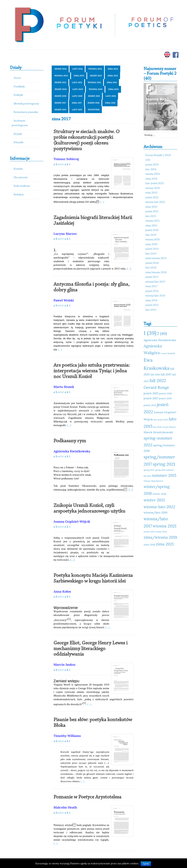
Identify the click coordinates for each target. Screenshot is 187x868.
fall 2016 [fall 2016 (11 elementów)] (155, 375)
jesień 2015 (60, 110)
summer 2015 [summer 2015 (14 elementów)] (164, 475)
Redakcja (19, 195)
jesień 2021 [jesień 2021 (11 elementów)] (150, 405)
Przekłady (19, 87)
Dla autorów (21, 178)
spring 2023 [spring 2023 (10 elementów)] (149, 470)
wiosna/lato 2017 (155, 282)
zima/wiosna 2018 (156, 273)
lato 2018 (111, 96)
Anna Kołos (62, 591)
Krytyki (18, 134)
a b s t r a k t (62, 164)
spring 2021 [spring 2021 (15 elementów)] (164, 464)
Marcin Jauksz (64, 664)
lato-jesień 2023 (155, 183)
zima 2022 (113, 76)
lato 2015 (77, 110)
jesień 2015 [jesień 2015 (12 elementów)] (151, 393)
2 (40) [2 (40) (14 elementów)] (162, 333)
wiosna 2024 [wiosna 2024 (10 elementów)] (161, 532)
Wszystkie (94, 110)
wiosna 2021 (94, 82)
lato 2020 (78, 89)
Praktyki (18, 95)
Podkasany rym (70, 441)
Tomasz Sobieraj (66, 159)
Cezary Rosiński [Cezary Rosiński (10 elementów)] (168, 353)
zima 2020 (113, 89)
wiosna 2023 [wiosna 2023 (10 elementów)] (149, 532)
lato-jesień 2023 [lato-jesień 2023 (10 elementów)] (161, 420)
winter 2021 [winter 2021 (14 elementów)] (154, 500)
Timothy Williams (67, 736)
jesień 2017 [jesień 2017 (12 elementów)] (151, 398)
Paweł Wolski (64, 300)
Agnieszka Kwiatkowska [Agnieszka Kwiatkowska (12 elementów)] (160, 340)
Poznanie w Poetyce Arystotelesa (87, 797)
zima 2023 (79, 76)
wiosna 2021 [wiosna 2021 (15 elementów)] (165, 526)
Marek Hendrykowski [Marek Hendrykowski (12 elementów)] (158, 432)
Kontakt (18, 169)
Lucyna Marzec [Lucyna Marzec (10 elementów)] (169, 427)
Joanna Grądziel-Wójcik (72, 521)
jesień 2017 (60, 103)
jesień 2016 (93, 103)
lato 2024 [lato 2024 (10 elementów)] (157, 427)
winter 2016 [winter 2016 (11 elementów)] (159, 494)
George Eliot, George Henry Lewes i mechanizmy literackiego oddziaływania (90, 649)
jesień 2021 (60, 82)
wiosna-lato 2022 (155, 202)
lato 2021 (77, 82)
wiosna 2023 (61, 76)
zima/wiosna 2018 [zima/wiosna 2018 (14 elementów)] (160, 537)
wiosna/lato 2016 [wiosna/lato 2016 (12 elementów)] (156, 512)
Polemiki (18, 143)
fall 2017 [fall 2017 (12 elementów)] (166, 374)
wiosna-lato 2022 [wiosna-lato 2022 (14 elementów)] (159, 507)
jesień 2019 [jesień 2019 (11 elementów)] (165, 398)
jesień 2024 (60, 69)
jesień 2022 (96, 76)
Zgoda (146, 864)
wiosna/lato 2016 (155, 296)
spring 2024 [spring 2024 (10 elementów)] (160, 470)
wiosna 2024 (95, 69)
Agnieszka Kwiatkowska (72, 451)
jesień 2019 (60, 96)
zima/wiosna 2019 (156, 258)
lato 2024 (78, 69)
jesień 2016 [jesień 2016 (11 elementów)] (166, 393)
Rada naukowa (22, 186)
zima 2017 (77, 103)
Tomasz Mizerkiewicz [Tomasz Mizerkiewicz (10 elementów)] (153, 481)
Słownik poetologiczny (26, 104)
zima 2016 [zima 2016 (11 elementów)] (149, 545)
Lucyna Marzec (65, 234)
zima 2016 (110, 103)
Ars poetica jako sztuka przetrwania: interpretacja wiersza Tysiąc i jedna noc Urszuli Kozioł (92, 371)
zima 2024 (113, 69)
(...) (102, 202)
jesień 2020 (61, 89)
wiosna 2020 (96, 89)
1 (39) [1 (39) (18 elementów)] (150, 333)
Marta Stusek (64, 387)
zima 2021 (112, 82)
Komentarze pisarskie (26, 112)
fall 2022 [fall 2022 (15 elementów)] (158, 380)
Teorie (17, 78)
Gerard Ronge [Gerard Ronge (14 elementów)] (156, 387)
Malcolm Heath (65, 807)
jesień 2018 (94, 96)
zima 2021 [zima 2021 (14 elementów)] (165, 544)
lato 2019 (77, 96)
